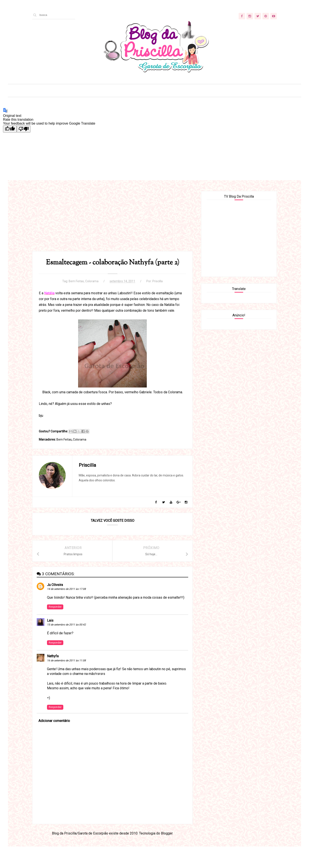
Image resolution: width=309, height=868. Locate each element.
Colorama (92, 281)
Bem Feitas (76, 281)
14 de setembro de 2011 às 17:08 (66, 589)
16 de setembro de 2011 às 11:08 (66, 661)
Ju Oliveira (55, 585)
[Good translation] (10, 129)
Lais (50, 620)
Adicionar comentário (54, 721)
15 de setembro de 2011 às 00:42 (66, 625)
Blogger (167, 833)
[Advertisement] (112, 221)
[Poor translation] (24, 129)
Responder (55, 607)
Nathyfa (53, 656)
